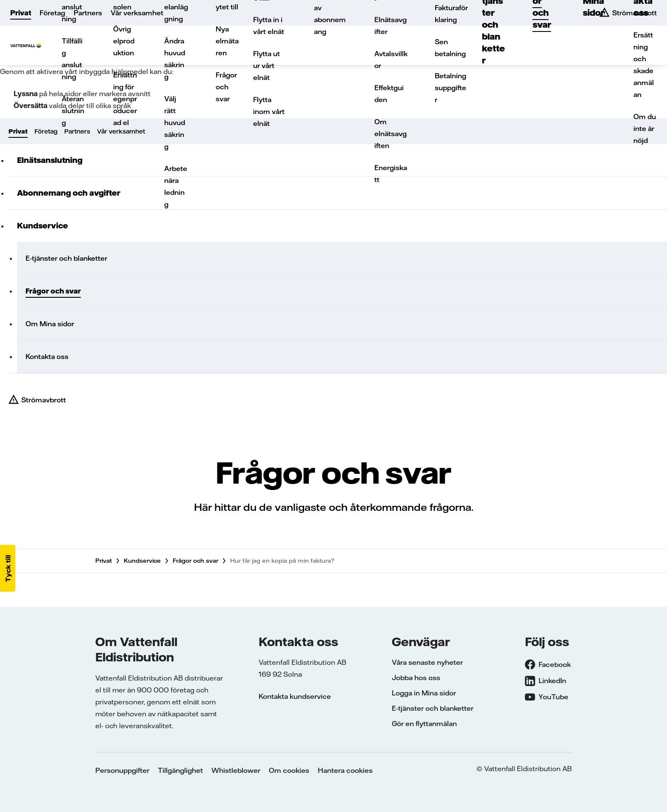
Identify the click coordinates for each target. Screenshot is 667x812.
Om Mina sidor (50, 324)
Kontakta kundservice (295, 696)
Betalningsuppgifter (450, 88)
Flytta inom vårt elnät (269, 111)
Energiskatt (391, 174)
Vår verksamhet (137, 13)
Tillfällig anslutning (72, 59)
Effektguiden (389, 94)
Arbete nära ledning (176, 186)
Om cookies (289, 770)
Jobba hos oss (416, 678)
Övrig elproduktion (124, 41)
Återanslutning (73, 111)
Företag (52, 13)
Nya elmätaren (227, 41)
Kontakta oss (47, 356)
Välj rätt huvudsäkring (175, 123)
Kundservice (43, 226)
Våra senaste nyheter (427, 662)
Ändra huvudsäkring (175, 59)
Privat (21, 13)
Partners (88, 13)
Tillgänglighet (180, 770)
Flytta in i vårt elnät (269, 26)
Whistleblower (236, 770)
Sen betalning (450, 48)
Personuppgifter (122, 770)
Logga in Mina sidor (424, 693)
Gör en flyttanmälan (424, 724)
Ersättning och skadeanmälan (644, 65)
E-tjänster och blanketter (66, 258)
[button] (8, 568)
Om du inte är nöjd (645, 128)
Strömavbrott (44, 400)
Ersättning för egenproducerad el (125, 99)
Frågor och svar (226, 87)
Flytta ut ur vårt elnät (267, 66)
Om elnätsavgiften (391, 134)
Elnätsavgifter (391, 26)
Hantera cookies (345, 770)
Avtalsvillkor (391, 60)
